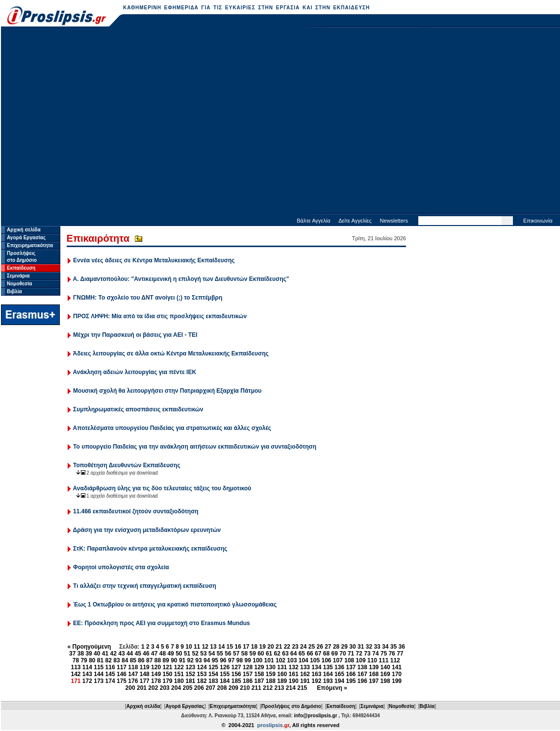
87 (149, 660)
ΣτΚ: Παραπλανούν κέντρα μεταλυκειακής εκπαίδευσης (150, 549)
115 (99, 667)
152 (190, 674)
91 (182, 660)
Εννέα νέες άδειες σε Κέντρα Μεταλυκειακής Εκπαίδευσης (154, 260)
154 (213, 674)
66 (310, 654)
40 (97, 654)
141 (397, 667)
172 (87, 681)
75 (384, 654)
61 (269, 654)
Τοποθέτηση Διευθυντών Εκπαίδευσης (127, 465)
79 (84, 660)
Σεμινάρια (18, 276)
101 (269, 660)
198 (385, 681)
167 (362, 674)
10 (189, 647)
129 (259, 667)
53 (203, 654)
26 (319, 647)
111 (383, 660)
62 (277, 654)
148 (145, 674)
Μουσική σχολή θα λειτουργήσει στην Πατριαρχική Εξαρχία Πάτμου (167, 391)
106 (326, 660)
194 (339, 681)
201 (142, 688)
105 (315, 660)
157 (248, 674)
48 (163, 654)
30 (352, 647)
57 (236, 654)
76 (392, 654)
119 (145, 667)
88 (158, 660)
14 (221, 647)
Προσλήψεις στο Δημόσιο (291, 706)
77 (400, 654)
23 (295, 647)
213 (279, 688)
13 (213, 647)
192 (316, 681)
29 (344, 647)
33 (377, 647)
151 (179, 674)
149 (156, 674)
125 (213, 667)
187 (259, 681)
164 (328, 674)
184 (225, 681)
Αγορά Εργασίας (26, 238)
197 (374, 681)
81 (100, 660)
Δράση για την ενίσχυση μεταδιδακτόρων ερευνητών (147, 530)
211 (256, 688)
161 (294, 674)
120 (156, 667)
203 (165, 688)
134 (316, 667)
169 (385, 674)
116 (110, 667)
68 (326, 654)
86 (141, 660)
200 (130, 688)
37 (72, 654)
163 (316, 674)
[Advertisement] (92, 121)
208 (222, 688)
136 (339, 667)
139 (374, 667)
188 (271, 681)
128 (248, 667)
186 (248, 681)
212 (268, 688)
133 (305, 667)
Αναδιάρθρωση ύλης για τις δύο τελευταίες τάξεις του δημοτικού (162, 488)
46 (146, 654)
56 (228, 654)
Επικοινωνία (538, 221)
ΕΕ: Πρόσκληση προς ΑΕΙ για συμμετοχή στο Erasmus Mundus (162, 623)
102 (280, 660)
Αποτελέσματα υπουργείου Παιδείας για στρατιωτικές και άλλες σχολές (172, 428)
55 (220, 654)
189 (282, 681)
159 (271, 674)
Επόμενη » (332, 688)
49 (170, 654)
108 (349, 660)
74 (375, 654)
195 (351, 681)
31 (361, 647)
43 (121, 654)
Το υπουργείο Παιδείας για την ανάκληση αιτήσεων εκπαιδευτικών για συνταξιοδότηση (195, 447)
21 (279, 647)
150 (167, 674)
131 (282, 667)
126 (225, 667)
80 (92, 660)
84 (125, 660)
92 (191, 660)
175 (122, 681)
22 (287, 647)
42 (114, 654)
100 (257, 660)
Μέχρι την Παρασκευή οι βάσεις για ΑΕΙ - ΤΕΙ (135, 335)
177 (145, 681)
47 (154, 654)
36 (402, 647)
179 (167, 681)
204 (176, 688)
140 (385, 667)
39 (89, 654)
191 (305, 681)
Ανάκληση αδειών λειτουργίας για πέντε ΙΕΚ (135, 372)
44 (130, 654)
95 (215, 660)
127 (236, 667)
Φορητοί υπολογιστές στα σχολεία (121, 567)
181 (190, 681)
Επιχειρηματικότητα (30, 245)
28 (336, 647)
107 (338, 660)
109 (361, 660)
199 (397, 681)
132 (294, 667)
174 (110, 681)
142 (76, 674)
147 (133, 674)
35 (394, 647)
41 (105, 654)
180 (179, 681)
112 (395, 660)
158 (259, 674)
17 (246, 647)
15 (230, 647)
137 (351, 667)
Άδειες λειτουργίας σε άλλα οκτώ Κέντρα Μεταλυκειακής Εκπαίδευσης (171, 353)
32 (369, 647)
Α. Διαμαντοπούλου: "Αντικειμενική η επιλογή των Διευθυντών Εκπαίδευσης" (181, 279)
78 (76, 660)
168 (374, 674)
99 (248, 660)
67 (318, 654)
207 (210, 688)
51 (187, 654)
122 (179, 667)
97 (231, 660)
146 (122, 674)
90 (174, 660)
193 (328, 681)
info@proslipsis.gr (315, 716)
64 (293, 654)
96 (223, 660)
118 (133, 667)
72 (359, 654)
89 (165, 660)
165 (339, 674)
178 (156, 681)
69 (335, 654)
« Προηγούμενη (89, 647)
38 (81, 654)
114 (87, 667)
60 (261, 654)
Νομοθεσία (19, 284)
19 (263, 647)
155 (225, 674)
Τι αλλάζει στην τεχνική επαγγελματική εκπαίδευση (145, 586)
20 (270, 647)
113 (76, 667)
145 (110, 674)
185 (236, 681)
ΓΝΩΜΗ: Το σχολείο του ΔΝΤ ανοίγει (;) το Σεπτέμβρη (148, 298)
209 (233, 688)
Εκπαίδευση (21, 268)
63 (285, 654)
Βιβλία (14, 291)
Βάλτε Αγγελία (313, 221)
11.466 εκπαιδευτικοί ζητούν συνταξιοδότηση (136, 511)
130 (271, 667)
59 (252, 654)
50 (179, 654)
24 (303, 647)
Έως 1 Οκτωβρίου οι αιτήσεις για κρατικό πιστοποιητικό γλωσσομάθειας (175, 605)
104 (304, 660)
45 (138, 654)
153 (202, 674)
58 (244, 654)
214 (291, 688)
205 (187, 688)
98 (240, 660)
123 (190, 667)
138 (362, 667)
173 (99, 681)
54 (212, 654)
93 (198, 660)
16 (238, 647)
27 (328, 647)
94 (207, 660)
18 (254, 647)
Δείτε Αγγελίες (355, 221)
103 (292, 660)
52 (195, 654)
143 (87, 674)
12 (205, 647)
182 (202, 681)
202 (153, 688)
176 (133, 681)
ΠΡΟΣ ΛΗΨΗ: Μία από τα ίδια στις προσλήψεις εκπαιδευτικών (160, 316)
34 (385, 647)
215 (302, 688)
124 (202, 667)
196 (362, 681)
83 (116, 660)
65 (302, 654)
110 (372, 660)
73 (367, 654)
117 (122, 667)
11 (197, 647)
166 (351, 674)
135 (328, 667)
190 (294, 681)
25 (312, 647)
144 (99, 674)
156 (236, 674)
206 (199, 688)
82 (109, 660)
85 (133, 660)
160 (282, 674)
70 (343, 654)
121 (167, 667)
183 (213, 681)
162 (305, 674)
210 (245, 688)
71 (351, 654)
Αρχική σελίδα (24, 230)
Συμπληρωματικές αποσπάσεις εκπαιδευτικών (138, 409)
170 (397, 674)
